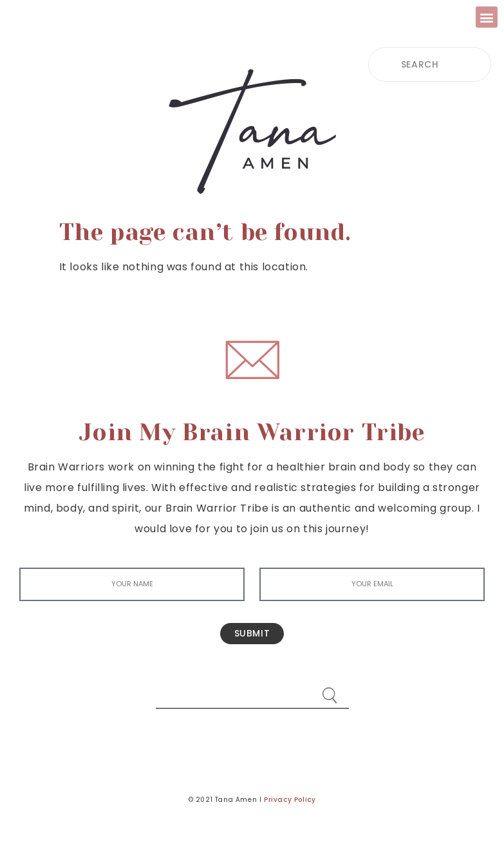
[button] (487, 17)
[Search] (330, 689)
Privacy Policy (290, 800)
